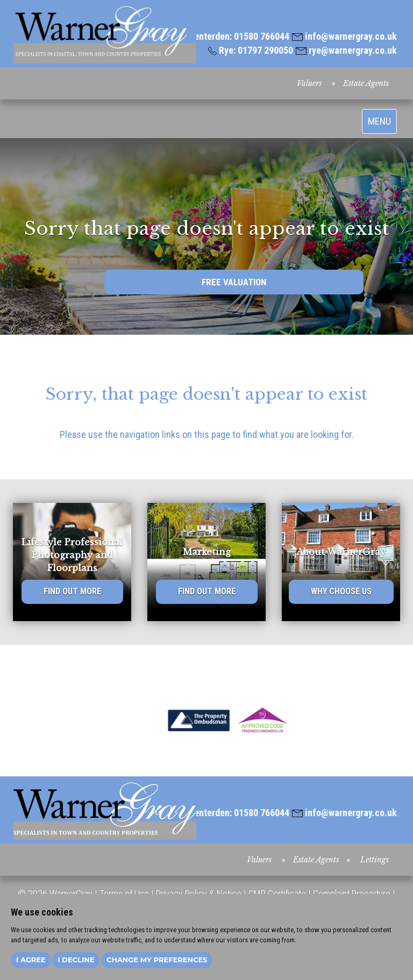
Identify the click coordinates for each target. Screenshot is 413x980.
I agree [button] (31, 960)
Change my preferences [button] (157, 960)
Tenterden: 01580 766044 (234, 36)
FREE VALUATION (234, 282)
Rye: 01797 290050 (251, 50)
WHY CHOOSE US (341, 591)
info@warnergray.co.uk (344, 36)
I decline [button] (76, 960)
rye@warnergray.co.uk (346, 50)
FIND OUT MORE (72, 591)
